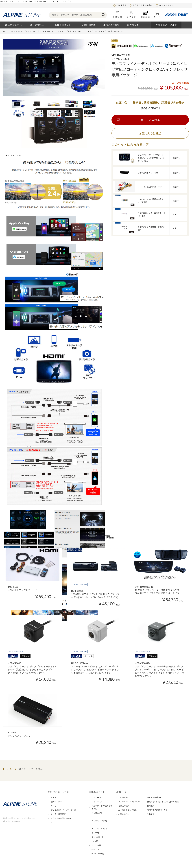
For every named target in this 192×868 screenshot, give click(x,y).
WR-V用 (95, 841)
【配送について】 (150, 108)
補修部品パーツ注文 (166, 25)
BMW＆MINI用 (98, 854)
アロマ (54, 823)
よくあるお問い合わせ (143, 5)
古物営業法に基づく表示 (157, 810)
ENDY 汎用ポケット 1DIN (148, 173)
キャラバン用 (97, 837)
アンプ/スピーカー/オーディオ (63, 810)
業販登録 (145, 15)
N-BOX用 (95, 850)
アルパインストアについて (129, 802)
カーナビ (55, 797)
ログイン (131, 15)
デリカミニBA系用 (99, 821)
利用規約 (151, 806)
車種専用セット (63, 25)
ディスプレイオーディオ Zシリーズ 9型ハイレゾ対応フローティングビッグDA (151, 158)
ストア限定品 (37, 25)
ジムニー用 (96, 797)
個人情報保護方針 (154, 797)
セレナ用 (95, 833)
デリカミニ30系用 (99, 829)
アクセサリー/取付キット (61, 818)
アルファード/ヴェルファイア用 (102, 807)
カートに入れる (150, 120)
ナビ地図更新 (89, 25)
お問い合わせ (124, 814)
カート (157, 15)
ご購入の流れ (124, 806)
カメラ (54, 806)
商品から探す (12, 25)
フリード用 (96, 845)
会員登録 (117, 15)
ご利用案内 (121, 5)
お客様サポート (135, 25)
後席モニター (56, 802)
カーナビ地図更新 (58, 814)
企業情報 (151, 814)
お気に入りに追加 (150, 133)
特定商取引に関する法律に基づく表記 (163, 802)
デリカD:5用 (97, 813)
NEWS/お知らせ (166, 5)
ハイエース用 (97, 802)
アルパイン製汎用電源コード (150, 187)
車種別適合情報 (112, 25)
